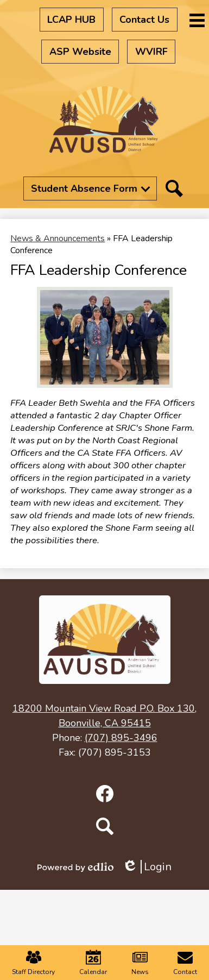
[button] (90, 189)
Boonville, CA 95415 (104, 715)
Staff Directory (33, 963)
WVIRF (151, 52)
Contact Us (144, 20)
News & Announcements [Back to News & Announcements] (58, 238)
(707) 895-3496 (121, 738)
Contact (185, 963)
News (140, 963)
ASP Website (80, 52)
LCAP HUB (71, 20)
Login (147, 867)
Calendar (93, 963)
